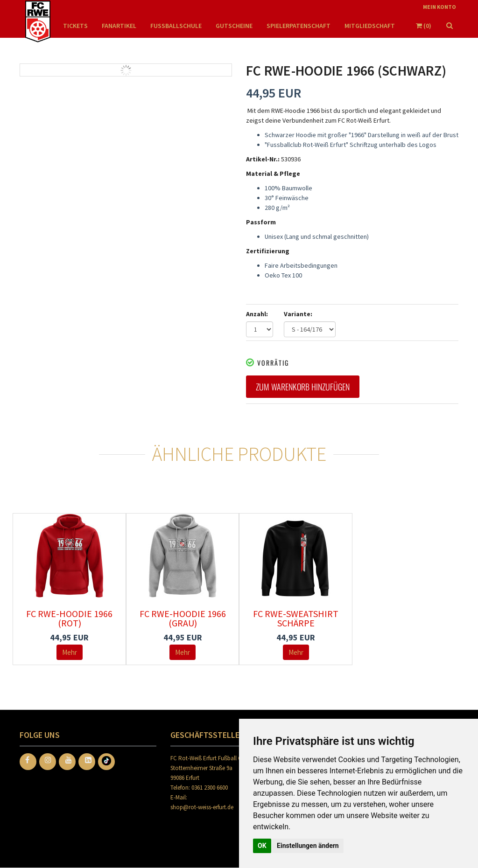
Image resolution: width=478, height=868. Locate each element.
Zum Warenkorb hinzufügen (303, 387)
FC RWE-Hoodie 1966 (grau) (183, 618)
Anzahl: (257, 314)
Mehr (70, 652)
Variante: (298, 314)
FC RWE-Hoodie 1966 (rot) (69, 618)
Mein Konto (439, 7)
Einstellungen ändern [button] (308, 846)
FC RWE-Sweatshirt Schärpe (296, 618)
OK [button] (262, 846)
